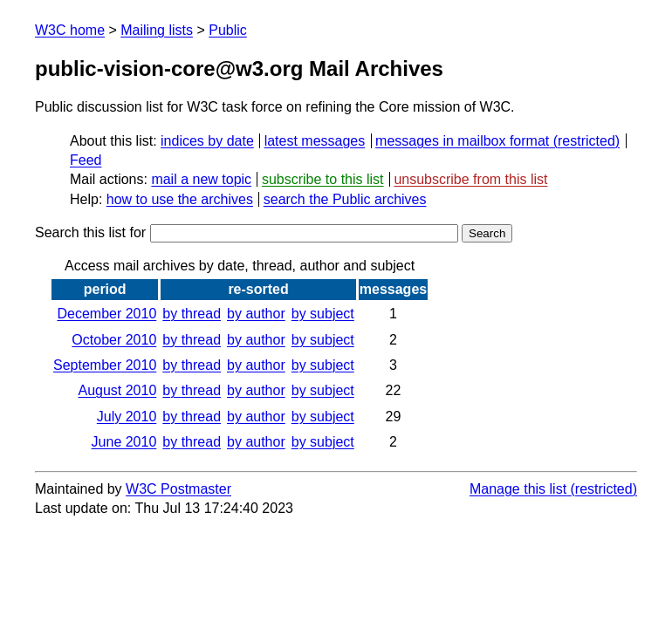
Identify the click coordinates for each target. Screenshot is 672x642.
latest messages (315, 141)
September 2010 (105, 365)
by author (256, 314)
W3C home (70, 30)
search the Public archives (345, 199)
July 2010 (127, 417)
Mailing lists (157, 30)
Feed (86, 160)
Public (228, 30)
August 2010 (117, 390)
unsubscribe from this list (470, 179)
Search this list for (247, 232)
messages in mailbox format (462, 141)
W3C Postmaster (178, 489)
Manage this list (518, 489)
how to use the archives (180, 199)
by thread (192, 314)
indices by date (207, 141)
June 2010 (124, 442)
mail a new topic (201, 179)
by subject (323, 314)
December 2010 (106, 314)
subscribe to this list (323, 179)
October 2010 (114, 340)
